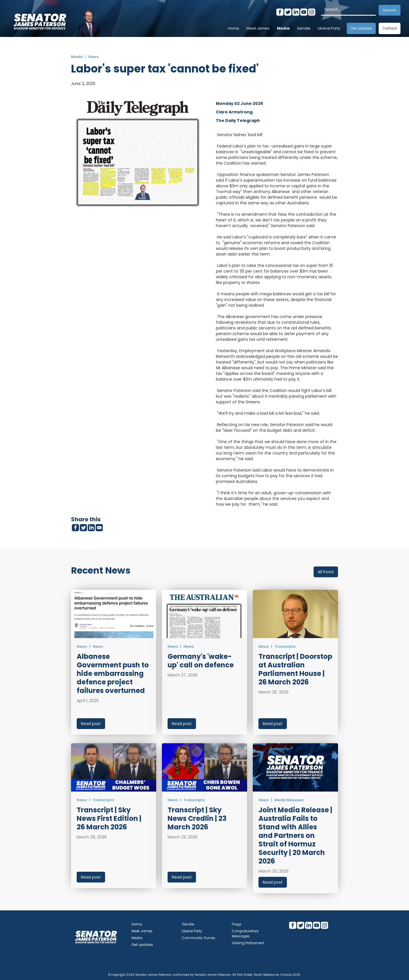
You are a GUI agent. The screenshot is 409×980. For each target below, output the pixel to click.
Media (283, 28)
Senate (304, 28)
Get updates (361, 28)
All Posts (326, 572)
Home (233, 28)
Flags (237, 924)
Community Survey (199, 938)
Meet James (258, 28)
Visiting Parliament (248, 943)
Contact (390, 28)
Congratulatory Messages (245, 934)
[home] (40, 20)
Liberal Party (329, 28)
